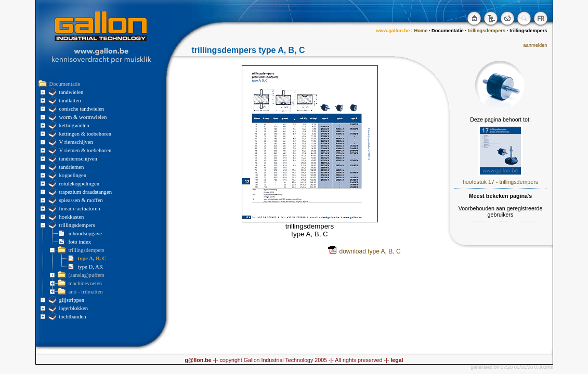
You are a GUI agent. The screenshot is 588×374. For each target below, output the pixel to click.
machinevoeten (86, 283)
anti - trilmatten (86, 292)
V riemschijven (76, 142)
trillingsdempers (77, 225)
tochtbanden (73, 317)
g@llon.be (198, 360)
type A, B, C (92, 258)
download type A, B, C (364, 251)
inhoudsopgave (86, 233)
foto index (80, 242)
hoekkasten (72, 217)
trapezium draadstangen (86, 192)
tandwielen (71, 92)
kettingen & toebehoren (86, 134)
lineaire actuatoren (80, 209)
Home (421, 31)
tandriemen (72, 167)
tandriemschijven (78, 159)
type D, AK (91, 267)
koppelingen (73, 175)
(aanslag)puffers (87, 275)
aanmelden (535, 45)
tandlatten (70, 101)
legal (396, 360)
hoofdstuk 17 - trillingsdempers (500, 182)
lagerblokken (74, 308)
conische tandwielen (82, 109)
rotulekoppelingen (80, 184)
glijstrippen (72, 300)
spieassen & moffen (81, 200)
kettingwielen (74, 125)
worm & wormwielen (83, 117)
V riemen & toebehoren (86, 150)
